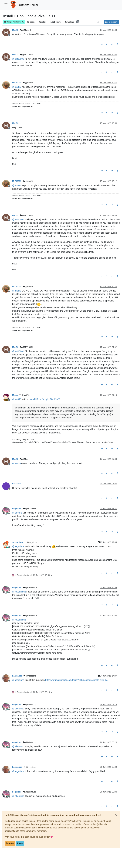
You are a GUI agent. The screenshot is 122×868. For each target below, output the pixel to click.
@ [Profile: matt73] (17, 87)
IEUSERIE (17, 484)
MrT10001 (17, 83)
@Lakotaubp (30, 705)
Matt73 (15, 30)
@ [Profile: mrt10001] (18, 59)
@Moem (25, 459)
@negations (31, 542)
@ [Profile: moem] (16, 463)
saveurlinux (18, 542)
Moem (15, 395)
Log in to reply (111, 22)
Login (20, 843)
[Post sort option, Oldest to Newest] (99, 22)
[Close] (116, 815)
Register (10, 843)
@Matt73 (28, 83)
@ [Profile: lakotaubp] (18, 709)
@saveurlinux (30, 588)
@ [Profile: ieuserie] (17, 513)
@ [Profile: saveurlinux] (19, 592)
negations (17, 509)
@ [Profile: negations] (18, 546)
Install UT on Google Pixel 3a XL (45, 399)
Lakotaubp (17, 676)
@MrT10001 (26, 55)
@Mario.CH (26, 30)
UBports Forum (29, 5)
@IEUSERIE (30, 509)
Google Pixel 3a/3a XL (14, 22)
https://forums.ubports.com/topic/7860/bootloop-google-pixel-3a (76, 680)
